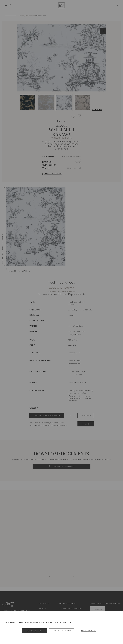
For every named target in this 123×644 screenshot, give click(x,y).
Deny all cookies (62, 631)
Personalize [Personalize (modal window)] (88, 631)
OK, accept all (35, 631)
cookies (19, 622)
